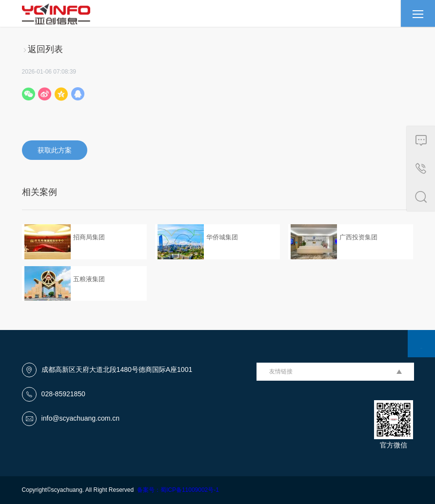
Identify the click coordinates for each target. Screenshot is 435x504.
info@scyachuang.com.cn (81, 418)
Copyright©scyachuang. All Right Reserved (79, 490)
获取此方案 (55, 150)
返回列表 (42, 49)
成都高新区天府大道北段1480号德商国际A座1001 (117, 369)
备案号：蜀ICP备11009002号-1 (178, 490)
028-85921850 (63, 394)
